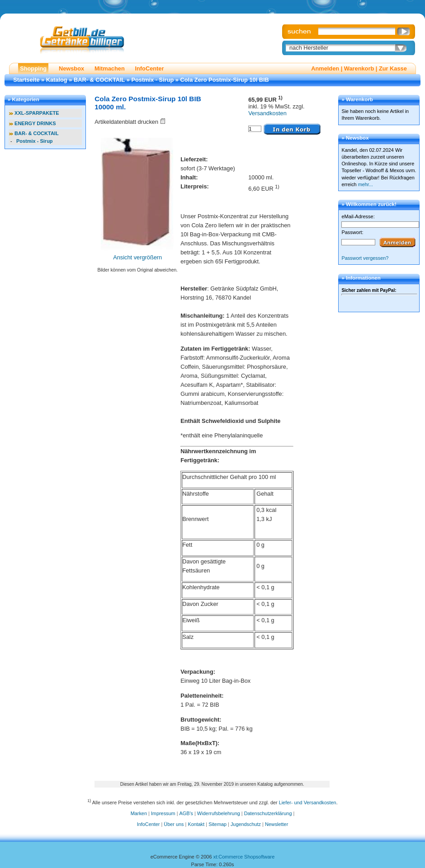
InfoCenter (149, 68)
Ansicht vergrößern (137, 257)
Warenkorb (359, 68)
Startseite (26, 80)
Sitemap (217, 824)
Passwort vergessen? (365, 258)
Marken (139, 813)
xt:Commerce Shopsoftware (244, 857)
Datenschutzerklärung (268, 813)
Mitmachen (110, 68)
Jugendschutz (246, 824)
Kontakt (196, 824)
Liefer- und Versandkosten (308, 802)
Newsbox (71, 68)
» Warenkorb (357, 99)
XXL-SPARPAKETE (37, 113)
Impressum (163, 813)
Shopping (33, 68)
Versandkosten (267, 113)
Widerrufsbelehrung (219, 813)
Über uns (174, 824)
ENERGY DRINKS (35, 123)
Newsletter (276, 824)
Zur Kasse (393, 68)
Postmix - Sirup (152, 80)
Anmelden (325, 68)
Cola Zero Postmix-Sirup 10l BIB (225, 80)
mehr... (366, 184)
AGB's (186, 813)
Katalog (57, 80)
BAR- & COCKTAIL (99, 80)
